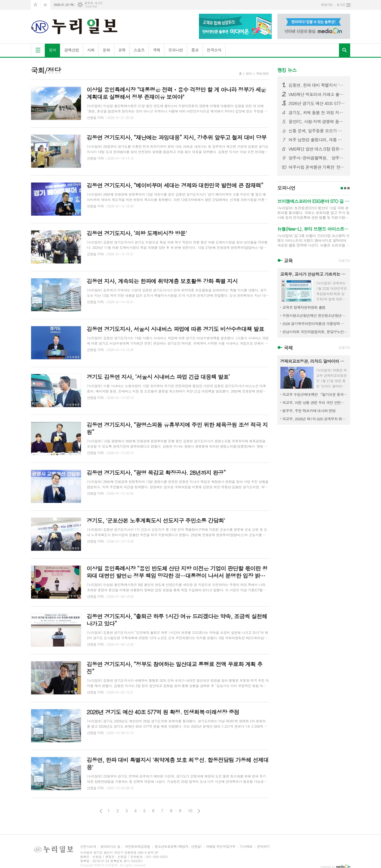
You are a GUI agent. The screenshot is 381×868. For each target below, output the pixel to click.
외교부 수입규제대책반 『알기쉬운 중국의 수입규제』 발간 (315, 394)
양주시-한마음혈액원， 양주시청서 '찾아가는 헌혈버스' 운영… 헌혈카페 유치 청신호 (317, 158)
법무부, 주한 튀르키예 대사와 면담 (309, 411)
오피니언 (176, 50)
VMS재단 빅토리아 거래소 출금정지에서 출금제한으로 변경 (317, 94)
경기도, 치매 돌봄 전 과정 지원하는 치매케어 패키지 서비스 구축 (317, 113)
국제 (156, 50)
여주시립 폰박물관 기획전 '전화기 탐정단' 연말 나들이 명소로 (317, 167)
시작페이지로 (36, 5)
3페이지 (349, 188)
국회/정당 (262, 73)
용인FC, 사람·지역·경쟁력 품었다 (317, 122)
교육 (122, 50)
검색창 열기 (345, 50)
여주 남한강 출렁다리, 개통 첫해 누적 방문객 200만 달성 (317, 140)
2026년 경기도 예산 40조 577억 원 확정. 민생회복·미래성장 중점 (317, 103)
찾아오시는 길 (110, 847)
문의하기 (263, 847)
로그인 (341, 5)
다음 (199, 811)
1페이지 (342, 188)
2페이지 (345, 188)
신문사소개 (88, 847)
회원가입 (327, 5)
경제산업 (72, 50)
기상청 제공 (91, 7)
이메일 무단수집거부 (221, 847)
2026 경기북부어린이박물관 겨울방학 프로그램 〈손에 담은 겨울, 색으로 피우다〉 (315, 324)
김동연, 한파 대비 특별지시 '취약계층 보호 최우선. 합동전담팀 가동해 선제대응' (317, 85)
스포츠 (139, 50)
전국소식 (214, 50)
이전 (101, 811)
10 (190, 811)
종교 (195, 50)
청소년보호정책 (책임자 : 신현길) (178, 847)
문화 (106, 50)
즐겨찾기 (45, 5)
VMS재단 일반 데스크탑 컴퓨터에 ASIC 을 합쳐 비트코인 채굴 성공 (317, 149)
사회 (91, 50)
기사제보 (246, 847)
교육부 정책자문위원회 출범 (304, 307)
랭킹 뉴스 (287, 70)
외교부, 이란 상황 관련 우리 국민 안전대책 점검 (315, 403)
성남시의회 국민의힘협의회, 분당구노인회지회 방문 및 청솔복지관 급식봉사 (315, 332)
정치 (52, 50)
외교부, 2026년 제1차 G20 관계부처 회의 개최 (315, 419)
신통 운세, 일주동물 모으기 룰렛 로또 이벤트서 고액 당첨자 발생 (317, 131)
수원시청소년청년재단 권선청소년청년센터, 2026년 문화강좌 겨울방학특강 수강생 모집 (315, 315)
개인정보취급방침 (137, 847)
